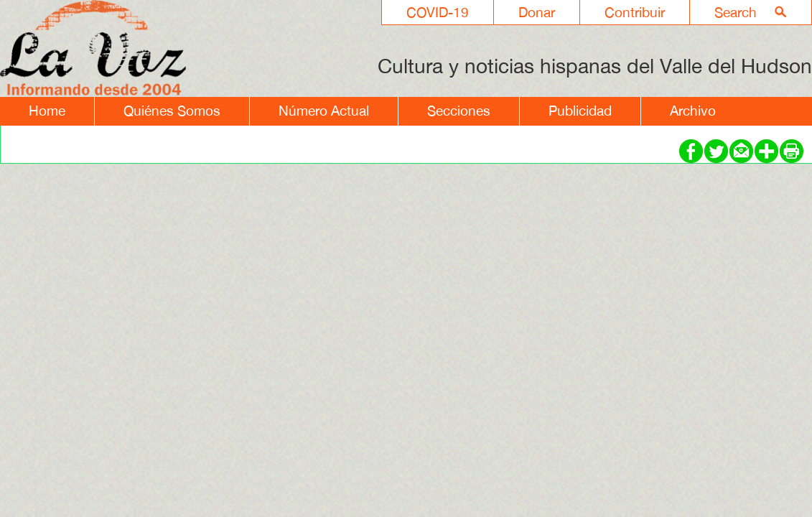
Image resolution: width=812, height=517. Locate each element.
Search (736, 12)
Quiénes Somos (172, 111)
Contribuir (635, 12)
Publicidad (580, 111)
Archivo (693, 111)
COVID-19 (438, 12)
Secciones (459, 111)
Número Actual (324, 111)
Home (47, 111)
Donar (537, 12)
